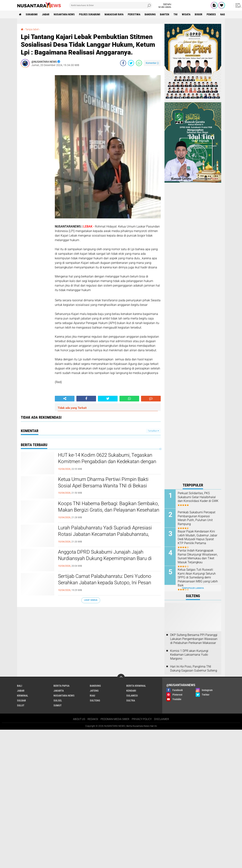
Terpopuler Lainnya (193, 588)
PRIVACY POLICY (142, 719)
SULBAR (21, 700)
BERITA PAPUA (61, 686)
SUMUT (58, 705)
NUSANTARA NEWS (64, 14)
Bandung (150, 14)
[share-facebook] (123, 63)
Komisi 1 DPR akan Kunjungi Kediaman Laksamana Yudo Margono (189, 655)
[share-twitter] (131, 63)
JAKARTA (59, 691)
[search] (111, 5)
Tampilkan (153, 431)
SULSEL (58, 700)
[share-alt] (65, 399)
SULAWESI (132, 696)
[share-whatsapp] (139, 63)
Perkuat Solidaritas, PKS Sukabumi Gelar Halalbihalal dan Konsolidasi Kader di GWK (198, 497)
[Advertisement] (36, 127)
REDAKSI (93, 719)
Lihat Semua (91, 600)
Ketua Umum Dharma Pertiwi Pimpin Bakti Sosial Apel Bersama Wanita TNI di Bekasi (103, 482)
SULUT (21, 705)
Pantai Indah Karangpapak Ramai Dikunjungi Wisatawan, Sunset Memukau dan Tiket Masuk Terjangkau (198, 556)
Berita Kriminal (136, 686)
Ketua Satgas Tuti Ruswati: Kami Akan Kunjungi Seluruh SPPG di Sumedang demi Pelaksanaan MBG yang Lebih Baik (198, 577)
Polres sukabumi (90, 14)
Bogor (199, 14)
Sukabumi (32, 14)
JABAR (46, 14)
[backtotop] (121, 678)
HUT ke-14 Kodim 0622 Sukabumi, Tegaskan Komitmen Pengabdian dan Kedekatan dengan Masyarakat (107, 461)
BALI (20, 686)
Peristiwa (134, 14)
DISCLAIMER (162, 719)
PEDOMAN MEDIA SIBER (115, 719)
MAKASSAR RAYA (114, 14)
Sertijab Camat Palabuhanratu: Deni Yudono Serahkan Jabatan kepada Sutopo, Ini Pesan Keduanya (105, 583)
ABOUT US (79, 719)
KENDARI (131, 691)
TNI (176, 14)
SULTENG (95, 700)
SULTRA (131, 700)
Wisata (186, 14)
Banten (165, 14)
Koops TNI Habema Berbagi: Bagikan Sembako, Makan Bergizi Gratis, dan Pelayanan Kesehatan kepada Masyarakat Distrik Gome (109, 510)
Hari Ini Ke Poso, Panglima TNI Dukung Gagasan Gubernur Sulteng (194, 669)
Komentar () (152, 63)
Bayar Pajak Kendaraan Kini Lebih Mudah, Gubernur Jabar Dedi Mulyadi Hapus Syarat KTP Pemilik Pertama (197, 537)
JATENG (94, 691)
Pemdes (211, 14)
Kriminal (23, 696)
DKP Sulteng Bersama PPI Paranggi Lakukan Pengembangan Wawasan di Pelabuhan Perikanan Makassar (194, 639)
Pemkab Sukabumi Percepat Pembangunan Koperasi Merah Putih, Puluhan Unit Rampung (197, 518)
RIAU (92, 696)
